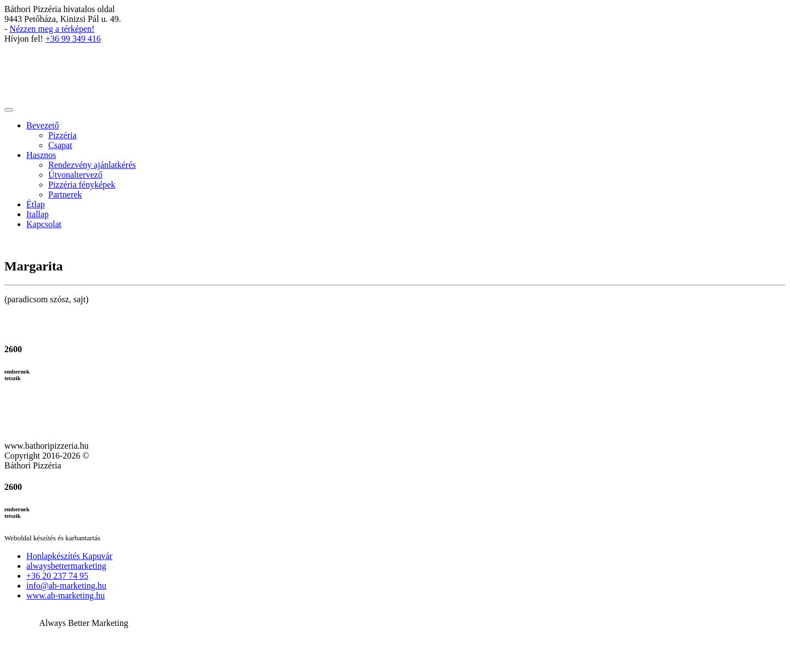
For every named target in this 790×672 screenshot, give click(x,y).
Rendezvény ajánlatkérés (92, 165)
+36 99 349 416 (73, 39)
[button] (395, 590)
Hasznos (41, 155)
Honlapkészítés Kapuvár (69, 556)
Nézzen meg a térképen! (52, 29)
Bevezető (43, 125)
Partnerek (65, 194)
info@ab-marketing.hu (66, 586)
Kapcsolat (44, 224)
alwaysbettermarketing (66, 566)
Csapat (60, 145)
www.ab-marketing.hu (66, 595)
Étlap (36, 204)
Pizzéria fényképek (82, 185)
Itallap (38, 214)
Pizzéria (63, 135)
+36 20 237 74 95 (57, 576)
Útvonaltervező (75, 175)
